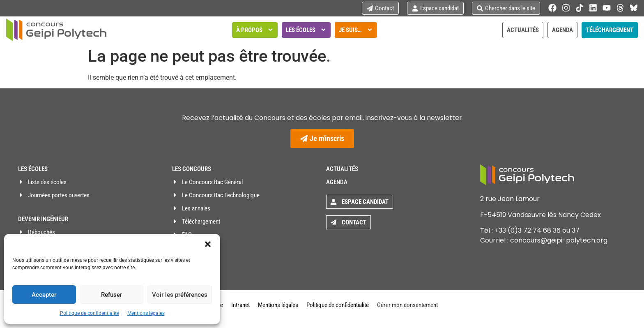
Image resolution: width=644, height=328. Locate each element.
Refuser (112, 295)
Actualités (342, 169)
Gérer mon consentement (407, 305)
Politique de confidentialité (90, 313)
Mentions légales (146, 313)
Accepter (44, 295)
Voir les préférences (180, 295)
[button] (208, 244)
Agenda (337, 182)
